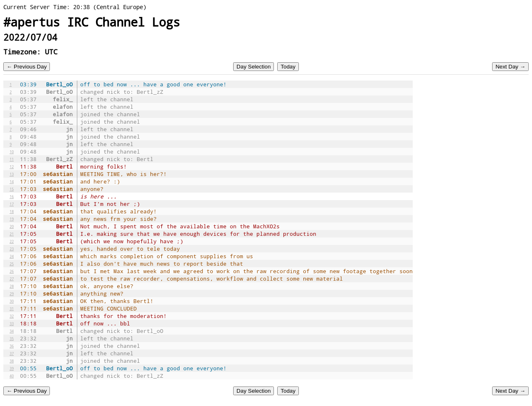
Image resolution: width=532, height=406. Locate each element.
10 (12, 152)
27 (12, 279)
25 (12, 264)
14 (12, 181)
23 (12, 249)
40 (12, 376)
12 (12, 166)
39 (12, 368)
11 (12, 159)
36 (12, 346)
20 (12, 226)
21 (12, 234)
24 (12, 256)
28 (12, 286)
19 (12, 219)
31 (12, 308)
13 (12, 174)
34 (12, 331)
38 (12, 361)
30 (12, 301)
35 (12, 338)
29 (12, 293)
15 (12, 189)
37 (12, 353)
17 (12, 204)
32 (12, 316)
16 (12, 196)
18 (12, 211)
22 (12, 241)
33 (12, 323)
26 (12, 271)
